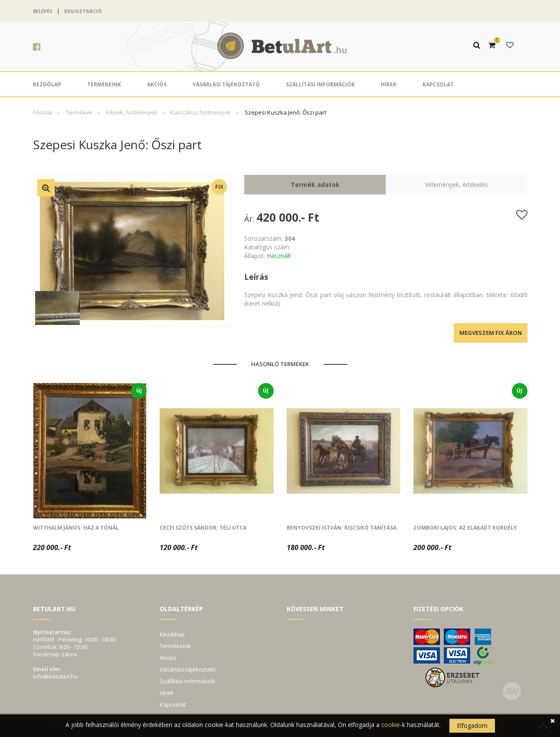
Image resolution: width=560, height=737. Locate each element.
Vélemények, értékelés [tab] (457, 185)
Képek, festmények (132, 112)
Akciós (157, 84)
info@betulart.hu (55, 676)
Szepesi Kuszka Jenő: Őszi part (285, 112)
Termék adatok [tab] (315, 185)
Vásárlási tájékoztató (226, 84)
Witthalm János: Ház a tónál (76, 528)
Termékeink (104, 84)
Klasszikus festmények (200, 112)
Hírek (389, 84)
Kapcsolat (438, 84)
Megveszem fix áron (491, 333)
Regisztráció (83, 11)
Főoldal (43, 112)
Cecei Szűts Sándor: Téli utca (203, 528)
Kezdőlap (47, 84)
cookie (391, 725)
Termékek (79, 112)
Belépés (43, 11)
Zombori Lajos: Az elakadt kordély (465, 528)
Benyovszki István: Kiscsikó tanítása (342, 528)
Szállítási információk (320, 84)
